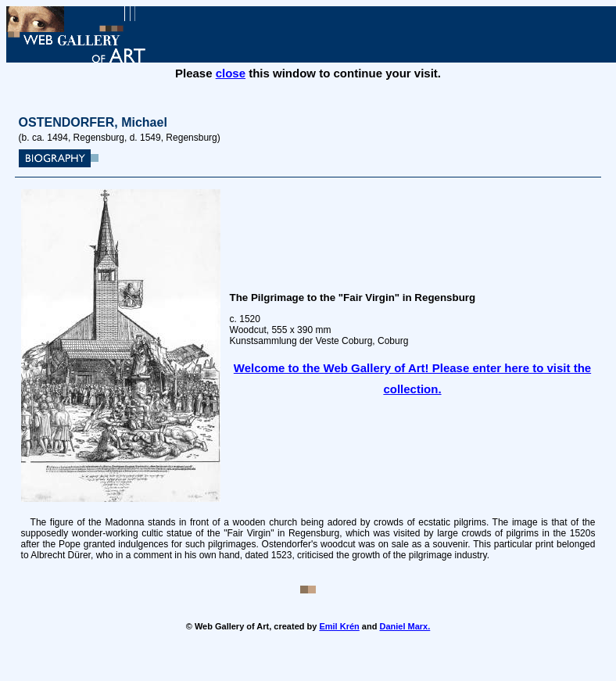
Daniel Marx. (405, 626)
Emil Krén (339, 626)
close (231, 73)
